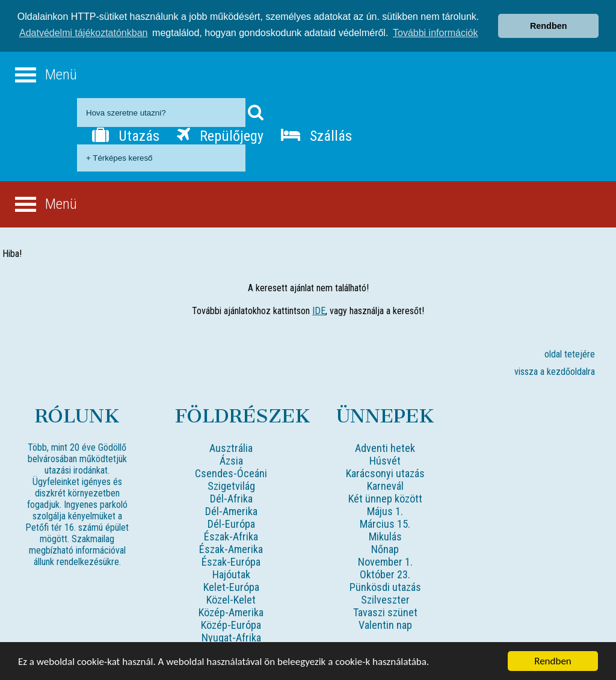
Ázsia (231, 460)
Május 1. (385, 511)
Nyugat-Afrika (231, 637)
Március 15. (385, 523)
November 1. (385, 561)
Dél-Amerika (231, 511)
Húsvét (385, 460)
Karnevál (385, 485)
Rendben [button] (549, 26)
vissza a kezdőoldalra (555, 371)
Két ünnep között (385, 498)
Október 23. (385, 574)
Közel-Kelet (231, 599)
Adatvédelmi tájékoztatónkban (83, 33)
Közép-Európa (231, 624)
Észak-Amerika (231, 549)
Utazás (126, 135)
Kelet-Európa (231, 586)
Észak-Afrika (231, 536)
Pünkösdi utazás (385, 586)
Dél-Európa (231, 523)
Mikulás (385, 536)
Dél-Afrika (231, 498)
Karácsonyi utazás (385, 473)
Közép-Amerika (231, 612)
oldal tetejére (570, 354)
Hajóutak (231, 574)
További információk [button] (435, 33)
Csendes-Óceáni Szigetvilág (231, 479)
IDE (319, 310)
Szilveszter (385, 599)
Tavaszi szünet (385, 612)
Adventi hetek (385, 447)
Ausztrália (231, 447)
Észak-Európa (231, 561)
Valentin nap (385, 624)
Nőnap (385, 549)
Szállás (316, 135)
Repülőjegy (220, 135)
